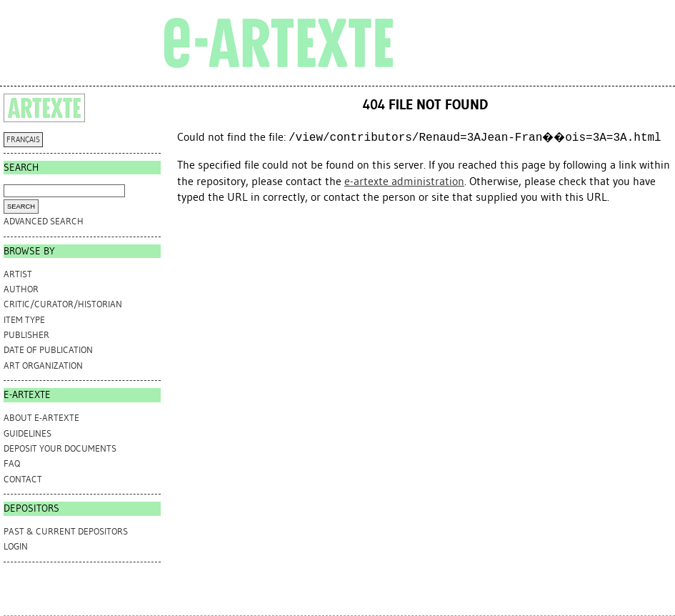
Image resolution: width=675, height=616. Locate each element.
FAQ (12, 463)
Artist (18, 274)
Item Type (24, 320)
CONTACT (23, 479)
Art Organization (43, 366)
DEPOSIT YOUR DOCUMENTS (60, 448)
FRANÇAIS (23, 140)
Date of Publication (48, 350)
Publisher (26, 335)
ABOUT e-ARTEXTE (41, 418)
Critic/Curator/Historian (63, 304)
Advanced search (44, 221)
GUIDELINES (27, 433)
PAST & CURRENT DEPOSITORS (66, 531)
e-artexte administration (404, 181)
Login (16, 546)
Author (21, 289)
